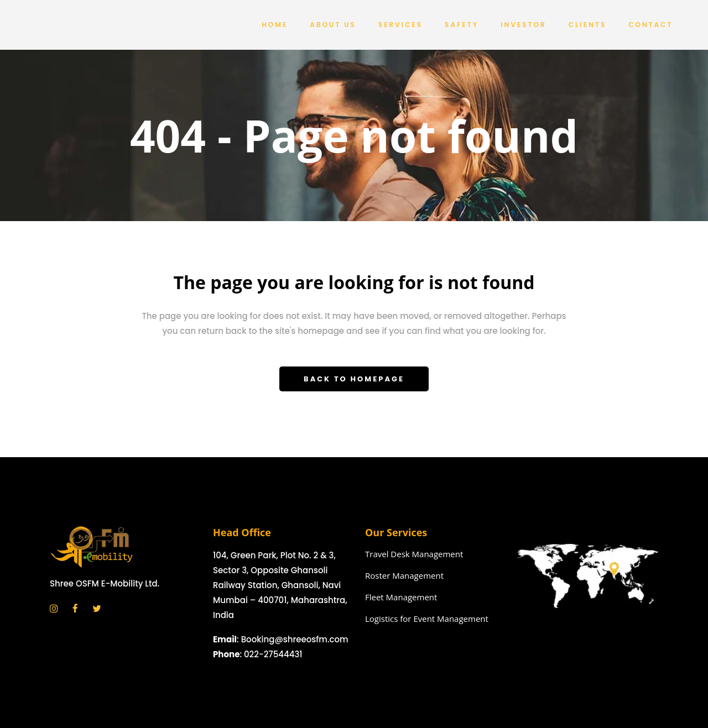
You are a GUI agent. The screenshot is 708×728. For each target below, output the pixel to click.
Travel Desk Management (414, 554)
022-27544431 (273, 654)
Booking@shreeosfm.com (295, 639)
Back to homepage (354, 379)
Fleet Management (401, 597)
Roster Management (404, 575)
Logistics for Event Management (427, 619)
